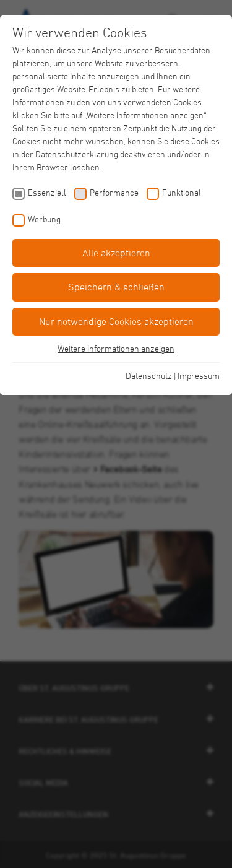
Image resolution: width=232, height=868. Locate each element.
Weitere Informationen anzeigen (116, 348)
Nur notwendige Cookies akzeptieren (116, 321)
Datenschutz (149, 375)
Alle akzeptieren (116, 253)
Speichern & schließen (116, 287)
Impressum (199, 375)
